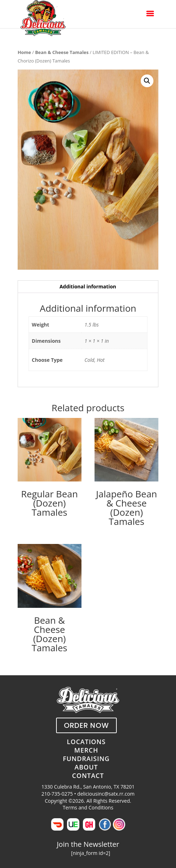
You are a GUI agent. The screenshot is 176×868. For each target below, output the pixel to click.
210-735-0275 (57, 794)
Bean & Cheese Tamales (62, 52)
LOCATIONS (86, 742)
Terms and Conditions (88, 807)
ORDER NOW (86, 725)
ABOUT (86, 767)
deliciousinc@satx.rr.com (106, 794)
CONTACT (88, 776)
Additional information (88, 286)
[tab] (88, 287)
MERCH (86, 750)
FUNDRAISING (86, 759)
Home (24, 52)
